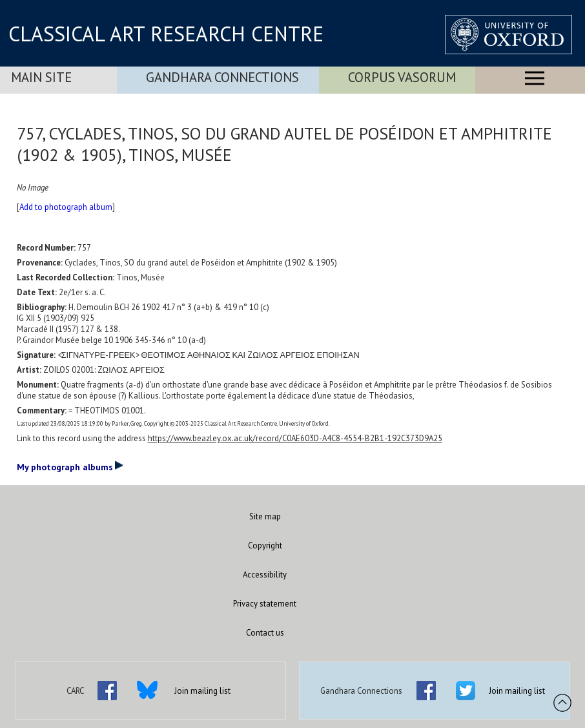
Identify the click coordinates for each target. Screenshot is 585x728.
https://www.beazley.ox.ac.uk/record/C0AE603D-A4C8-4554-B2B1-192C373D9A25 (295, 438)
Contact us (265, 633)
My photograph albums (70, 466)
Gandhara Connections (222, 77)
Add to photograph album (66, 207)
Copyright (265, 546)
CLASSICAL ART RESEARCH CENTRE (166, 34)
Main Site (41, 77)
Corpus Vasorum (402, 77)
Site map (265, 516)
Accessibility (265, 575)
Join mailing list (202, 691)
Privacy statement (265, 604)
